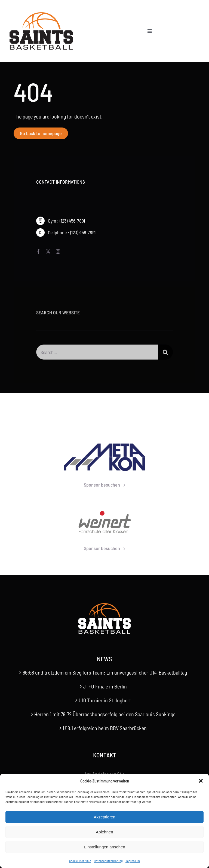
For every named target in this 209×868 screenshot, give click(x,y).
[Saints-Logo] (41, 14)
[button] (201, 781)
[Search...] (97, 355)
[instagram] (58, 252)
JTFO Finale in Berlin (105, 686)
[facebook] (38, 252)
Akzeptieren (104, 817)
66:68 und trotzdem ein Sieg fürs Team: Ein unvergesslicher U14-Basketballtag (105, 672)
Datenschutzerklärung (108, 861)
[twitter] (48, 252)
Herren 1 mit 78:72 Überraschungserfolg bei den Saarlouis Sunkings (105, 714)
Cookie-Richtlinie (80, 861)
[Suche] (165, 355)
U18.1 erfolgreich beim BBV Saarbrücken (105, 728)
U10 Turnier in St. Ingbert (105, 700)
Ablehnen (104, 832)
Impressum (133, 861)
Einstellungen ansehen (104, 847)
